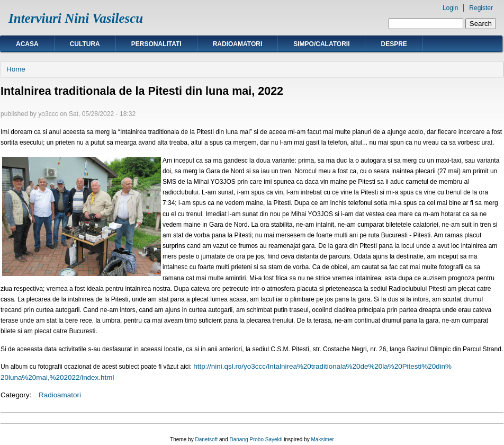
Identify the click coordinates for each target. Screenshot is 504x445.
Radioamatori (238, 44)
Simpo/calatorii (321, 44)
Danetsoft (206, 439)
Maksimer (322, 439)
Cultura (85, 44)
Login (450, 8)
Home (16, 69)
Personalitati (156, 44)
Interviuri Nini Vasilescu (76, 18)
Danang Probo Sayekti (256, 439)
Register (481, 8)
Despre (394, 44)
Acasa (27, 44)
